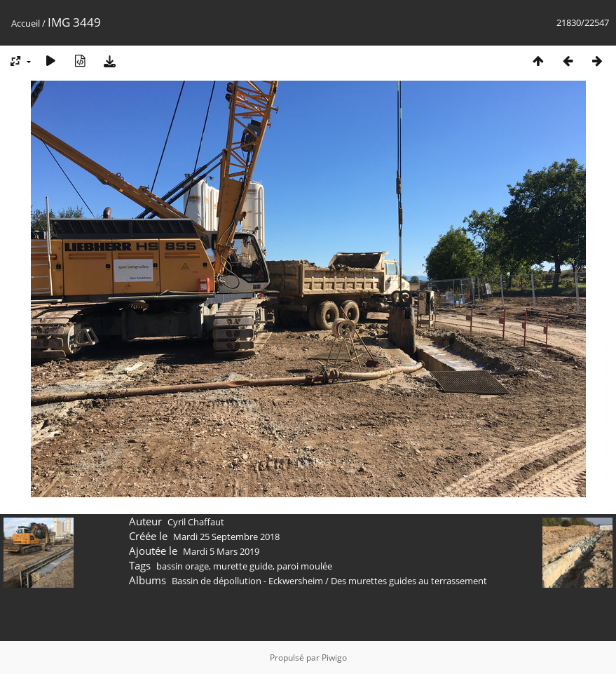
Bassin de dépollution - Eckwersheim (247, 581)
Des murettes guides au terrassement (409, 581)
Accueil (26, 23)
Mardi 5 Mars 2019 (221, 551)
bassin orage (183, 566)
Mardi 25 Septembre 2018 (226, 537)
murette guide (243, 566)
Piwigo (334, 658)
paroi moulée (304, 566)
